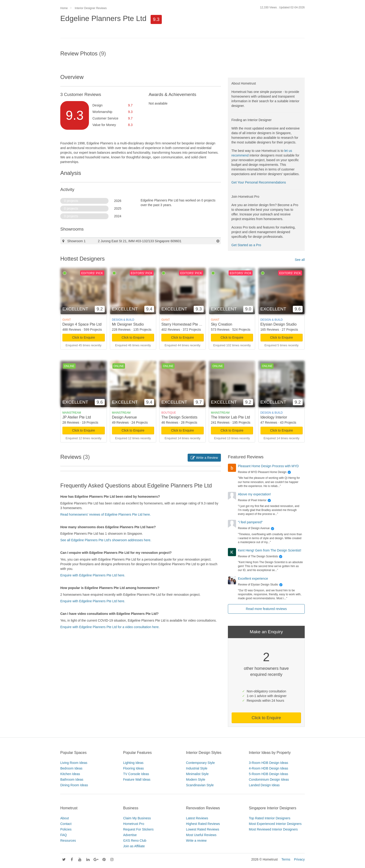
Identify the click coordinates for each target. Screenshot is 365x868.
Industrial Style (197, 768)
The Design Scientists (179, 417)
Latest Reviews (197, 818)
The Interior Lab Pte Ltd (230, 417)
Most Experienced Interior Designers (275, 824)
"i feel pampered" (250, 522)
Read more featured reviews (266, 609)
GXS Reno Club (135, 841)
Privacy (299, 859)
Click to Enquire (84, 337)
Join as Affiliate (134, 846)
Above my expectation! (254, 494)
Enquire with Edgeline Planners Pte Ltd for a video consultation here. (110, 627)
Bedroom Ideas (71, 768)
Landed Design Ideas (264, 785)
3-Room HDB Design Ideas (269, 763)
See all (300, 260)
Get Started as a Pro (246, 245)
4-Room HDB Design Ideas (269, 768)
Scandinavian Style (200, 785)
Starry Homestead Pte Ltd (183, 324)
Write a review (196, 841)
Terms (286, 859)
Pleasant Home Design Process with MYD (268, 466)
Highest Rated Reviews (203, 824)
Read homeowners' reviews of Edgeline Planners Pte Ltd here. (106, 514)
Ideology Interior (274, 417)
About (65, 818)
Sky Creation (222, 324)
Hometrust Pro (134, 824)
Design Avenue (124, 417)
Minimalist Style (197, 774)
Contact (66, 824)
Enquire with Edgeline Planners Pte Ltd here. (93, 575)
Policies (66, 829)
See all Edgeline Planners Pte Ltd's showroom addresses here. (106, 540)
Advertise (130, 835)
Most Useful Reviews (201, 835)
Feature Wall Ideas (137, 779)
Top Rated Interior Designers (270, 818)
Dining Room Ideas (74, 785)
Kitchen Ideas (70, 774)
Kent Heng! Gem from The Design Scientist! (270, 550)
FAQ (64, 835)
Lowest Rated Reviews (203, 829)
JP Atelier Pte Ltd (77, 417)
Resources (68, 841)
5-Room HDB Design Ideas (269, 774)
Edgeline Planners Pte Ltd (103, 18)
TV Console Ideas (136, 774)
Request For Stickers (138, 829)
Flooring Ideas (133, 768)
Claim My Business (137, 818)
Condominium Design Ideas (269, 779)
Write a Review (204, 458)
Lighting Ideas (133, 763)
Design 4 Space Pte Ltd (82, 324)
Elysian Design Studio (279, 324)
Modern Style (196, 779)
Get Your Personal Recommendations (259, 182)
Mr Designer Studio (128, 324)
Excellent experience (253, 579)
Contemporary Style (200, 763)
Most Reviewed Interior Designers (273, 829)
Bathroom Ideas (72, 779)
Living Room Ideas (74, 763)
